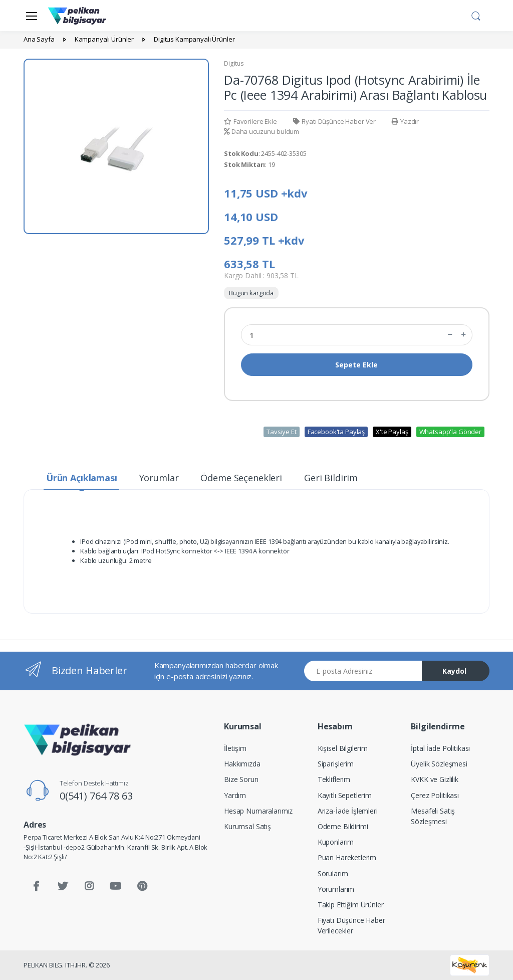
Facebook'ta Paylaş (336, 432)
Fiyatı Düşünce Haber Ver (334, 121)
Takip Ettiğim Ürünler (351, 905)
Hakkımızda (242, 764)
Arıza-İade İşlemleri (348, 811)
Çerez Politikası (435, 795)
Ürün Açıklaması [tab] (82, 478)
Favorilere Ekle (250, 121)
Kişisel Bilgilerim (343, 748)
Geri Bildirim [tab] (331, 478)
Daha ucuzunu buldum (262, 131)
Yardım (235, 795)
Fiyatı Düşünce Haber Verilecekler (351, 925)
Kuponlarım (336, 842)
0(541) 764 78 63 (96, 796)
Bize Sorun (241, 779)
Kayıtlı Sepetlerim (345, 795)
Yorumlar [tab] (159, 478)
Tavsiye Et (282, 432)
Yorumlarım (336, 889)
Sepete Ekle (356, 365)
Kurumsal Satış (247, 826)
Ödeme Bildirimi (343, 826)
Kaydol (454, 671)
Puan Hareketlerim (347, 857)
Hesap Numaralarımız (258, 811)
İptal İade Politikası (440, 748)
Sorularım (333, 873)
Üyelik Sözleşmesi (439, 764)
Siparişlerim (336, 764)
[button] (476, 15)
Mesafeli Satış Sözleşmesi (433, 816)
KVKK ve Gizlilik (435, 779)
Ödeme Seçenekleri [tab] (241, 478)
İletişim (235, 748)
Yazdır (405, 121)
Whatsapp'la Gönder (450, 432)
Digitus (234, 63)
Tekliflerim (334, 779)
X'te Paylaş (392, 432)
